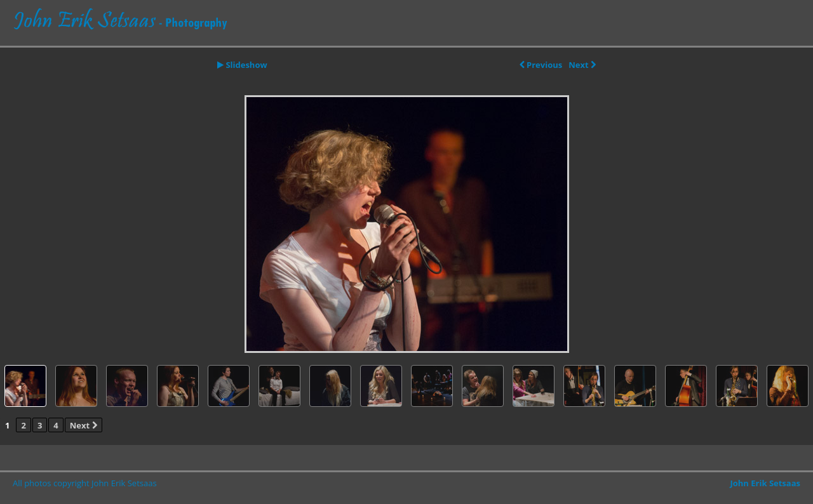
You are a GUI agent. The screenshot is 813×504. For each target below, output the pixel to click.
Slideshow (242, 65)
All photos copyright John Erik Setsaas (85, 483)
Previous (541, 65)
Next (582, 65)
